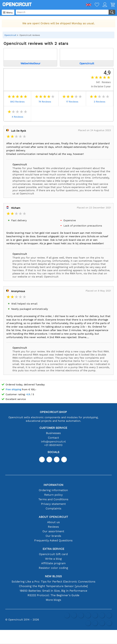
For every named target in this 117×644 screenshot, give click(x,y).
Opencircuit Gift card (53, 554)
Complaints (53, 508)
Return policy (53, 495)
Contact (53, 438)
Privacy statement (53, 504)
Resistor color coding (53, 568)
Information (53, 485)
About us (53, 522)
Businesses (53, 433)
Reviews (53, 527)
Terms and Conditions (53, 499)
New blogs (53, 576)
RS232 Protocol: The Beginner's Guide (53, 595)
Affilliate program (53, 563)
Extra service (53, 549)
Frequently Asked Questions (53, 540)
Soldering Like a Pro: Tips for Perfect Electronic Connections (53, 582)
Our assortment (53, 531)
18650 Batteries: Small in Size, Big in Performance (53, 591)
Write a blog (53, 559)
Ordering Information (53, 490)
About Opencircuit (53, 517)
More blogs (53, 600)
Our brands (53, 536)
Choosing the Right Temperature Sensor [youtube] (53, 586)
